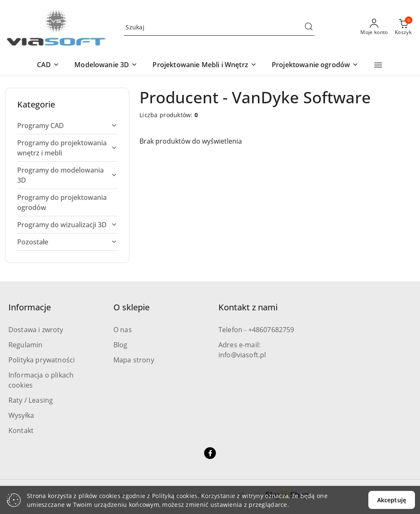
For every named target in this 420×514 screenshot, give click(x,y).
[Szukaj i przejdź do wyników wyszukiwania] (309, 27)
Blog (121, 345)
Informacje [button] (30, 307)
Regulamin (25, 345)
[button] (48, 65)
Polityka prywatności (42, 360)
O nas (123, 330)
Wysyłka (21, 415)
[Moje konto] (374, 27)
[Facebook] (210, 453)
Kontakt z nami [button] (248, 307)
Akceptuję (392, 500)
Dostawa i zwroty (36, 330)
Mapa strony (134, 360)
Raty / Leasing (31, 400)
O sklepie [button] (131, 307)
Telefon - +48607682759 (256, 330)
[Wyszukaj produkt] (219, 27)
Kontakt (21, 430)
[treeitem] (67, 126)
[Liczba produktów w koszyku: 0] (403, 27)
